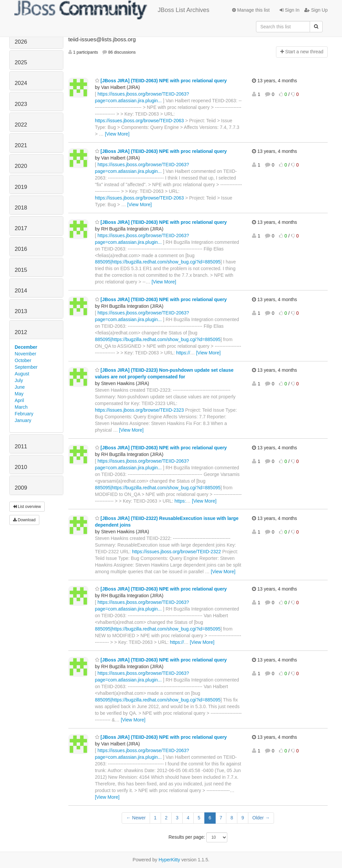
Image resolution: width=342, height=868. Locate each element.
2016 (21, 249)
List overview (27, 507)
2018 (21, 208)
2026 (21, 42)
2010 (21, 467)
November (25, 354)
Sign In (289, 10)
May (19, 394)
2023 (21, 104)
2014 (21, 291)
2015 (21, 270)
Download (24, 520)
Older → (261, 818)
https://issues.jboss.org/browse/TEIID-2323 (139, 410)
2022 (21, 125)
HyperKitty (169, 860)
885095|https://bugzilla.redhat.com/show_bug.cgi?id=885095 (158, 262)
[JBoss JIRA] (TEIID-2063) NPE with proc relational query (161, 81)
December (26, 347)
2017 (21, 228)
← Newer (136, 818)
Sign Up (316, 10)
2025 (21, 62)
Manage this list (251, 10)
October (23, 360)
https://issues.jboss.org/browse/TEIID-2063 (139, 121)
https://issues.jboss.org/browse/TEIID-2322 (176, 552)
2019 (21, 187)
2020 (21, 166)
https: (180, 501)
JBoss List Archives (112, 10)
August (22, 374)
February (24, 414)
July (19, 380)
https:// (183, 353)
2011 (21, 446)
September (26, 367)
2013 (21, 311)
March (21, 407)
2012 (21, 332)
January (23, 420)
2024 (21, 83)
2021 (21, 145)
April (19, 400)
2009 (21, 488)
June (20, 387)
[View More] (117, 134)
